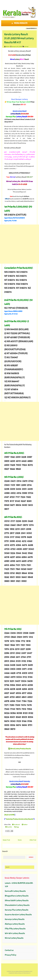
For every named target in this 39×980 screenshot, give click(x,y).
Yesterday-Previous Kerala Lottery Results (19, 819)
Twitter (25, 825)
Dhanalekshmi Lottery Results (17, 905)
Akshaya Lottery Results (15, 924)
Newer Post (6, 840)
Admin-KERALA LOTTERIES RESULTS (22, 973)
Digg (16, 827)
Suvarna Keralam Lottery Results (18, 915)
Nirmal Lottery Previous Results (21, 749)
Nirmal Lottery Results (14, 938)
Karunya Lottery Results (15, 919)
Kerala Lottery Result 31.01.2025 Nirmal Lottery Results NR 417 (19, 38)
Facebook (16, 825)
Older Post (33, 840)
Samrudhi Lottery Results (15, 891)
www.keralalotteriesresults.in (24, 971)
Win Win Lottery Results (15, 933)
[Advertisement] (19, 244)
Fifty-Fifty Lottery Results (15, 929)
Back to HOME (10, 815)
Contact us (9, 950)
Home (20, 840)
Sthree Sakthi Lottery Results (17, 900)
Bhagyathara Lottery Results (17, 896)
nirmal (26, 47)
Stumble (9, 827)
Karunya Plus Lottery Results (17, 910)
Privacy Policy (11, 955)
